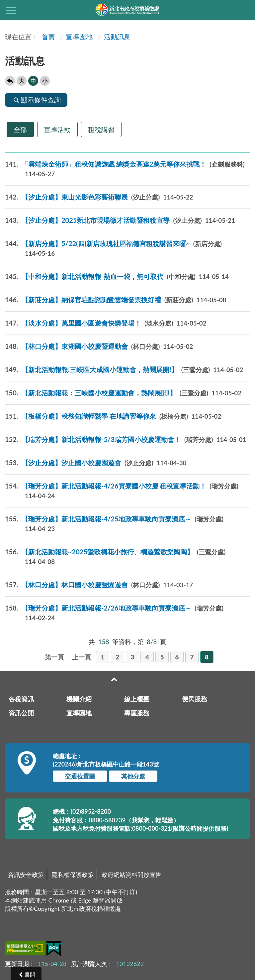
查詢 (244, 10)
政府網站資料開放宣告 (131, 875)
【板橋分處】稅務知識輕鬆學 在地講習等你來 (113, 416)
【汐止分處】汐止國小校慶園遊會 (96, 463)
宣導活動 (57, 129)
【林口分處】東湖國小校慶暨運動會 (99, 346)
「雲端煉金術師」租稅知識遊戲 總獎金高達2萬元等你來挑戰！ (125, 169)
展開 (30, 975)
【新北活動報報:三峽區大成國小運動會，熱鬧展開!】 (124, 370)
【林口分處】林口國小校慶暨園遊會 (99, 585)
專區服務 (137, 713)
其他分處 (133, 776)
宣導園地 (79, 37)
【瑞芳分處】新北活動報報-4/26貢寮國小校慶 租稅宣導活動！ (122, 491)
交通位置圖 (80, 776)
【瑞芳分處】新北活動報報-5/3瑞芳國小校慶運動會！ (126, 439)
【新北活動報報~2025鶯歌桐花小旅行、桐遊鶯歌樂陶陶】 (115, 557)
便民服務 (195, 699)
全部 (20, 129)
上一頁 (82, 657)
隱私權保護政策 (73, 875)
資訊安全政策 (26, 875)
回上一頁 (10, 81)
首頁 (47, 37)
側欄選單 (11, 11)
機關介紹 (79, 699)
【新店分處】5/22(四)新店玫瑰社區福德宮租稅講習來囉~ (113, 248)
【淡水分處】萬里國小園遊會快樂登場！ (106, 323)
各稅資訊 (21, 699)
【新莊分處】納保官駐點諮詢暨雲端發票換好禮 (116, 300)
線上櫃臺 (137, 699)
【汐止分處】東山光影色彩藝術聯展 (99, 197)
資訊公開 (21, 713)
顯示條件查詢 (36, 100)
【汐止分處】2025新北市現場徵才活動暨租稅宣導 (120, 220)
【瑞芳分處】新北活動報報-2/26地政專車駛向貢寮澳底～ (114, 613)
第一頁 (54, 657)
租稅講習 (101, 129)
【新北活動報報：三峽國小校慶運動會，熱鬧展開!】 (123, 393)
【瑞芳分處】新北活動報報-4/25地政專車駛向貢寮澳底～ (114, 524)
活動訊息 (117, 37)
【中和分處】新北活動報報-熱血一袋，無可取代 (117, 277)
